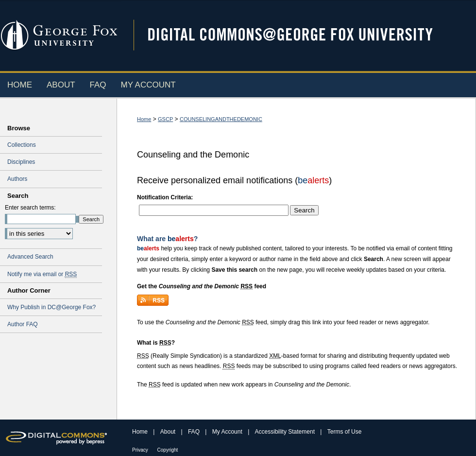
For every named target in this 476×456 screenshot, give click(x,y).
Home (144, 119)
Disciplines (21, 162)
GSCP (165, 119)
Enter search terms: (30, 208)
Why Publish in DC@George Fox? (51, 307)
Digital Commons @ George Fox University (299, 35)
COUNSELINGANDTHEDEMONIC (221, 119)
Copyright (168, 450)
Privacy (141, 450)
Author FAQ (23, 324)
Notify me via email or (42, 274)
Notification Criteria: (165, 197)
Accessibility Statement (286, 432)
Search (304, 210)
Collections (22, 145)
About (169, 432)
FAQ (195, 432)
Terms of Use (345, 432)
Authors (17, 179)
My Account (228, 432)
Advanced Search (30, 257)
